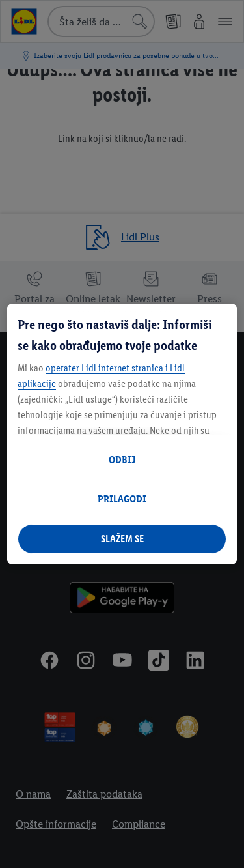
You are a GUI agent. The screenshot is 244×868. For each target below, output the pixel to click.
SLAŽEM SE (122, 539)
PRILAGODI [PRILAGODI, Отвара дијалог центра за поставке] (122, 499)
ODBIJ (122, 460)
